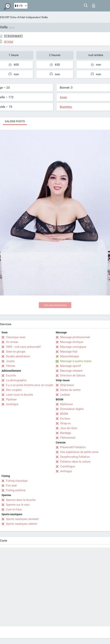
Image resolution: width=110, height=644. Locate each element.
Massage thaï (69, 352)
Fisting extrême (16, 490)
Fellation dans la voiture (75, 462)
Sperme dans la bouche (21, 500)
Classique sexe (16, 337)
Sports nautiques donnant (22, 519)
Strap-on (65, 423)
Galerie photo (15, 121)
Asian (63, 97)
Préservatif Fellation (73, 447)
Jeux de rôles (69, 428)
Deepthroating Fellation (75, 457)
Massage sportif (71, 366)
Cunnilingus (68, 466)
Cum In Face (14, 509)
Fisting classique (17, 481)
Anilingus (66, 471)
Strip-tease (67, 385)
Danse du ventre (70, 390)
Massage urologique (73, 347)
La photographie (16, 380)
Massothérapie (70, 356)
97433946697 (13, 36)
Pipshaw (11, 399)
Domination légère (72, 409)
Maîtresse (67, 404)
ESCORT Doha (8, 17)
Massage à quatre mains (76, 361)
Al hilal (21, 17)
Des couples (14, 390)
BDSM (64, 414)
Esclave (65, 419)
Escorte (11, 375)
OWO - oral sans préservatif (23, 347)
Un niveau (12, 342)
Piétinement (68, 438)
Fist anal (11, 486)
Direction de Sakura (73, 375)
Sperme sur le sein (18, 505)
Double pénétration (18, 356)
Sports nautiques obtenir (22, 524)
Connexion (94, 6)
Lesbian (65, 395)
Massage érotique (72, 342)
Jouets (10, 361)
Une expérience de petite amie (79, 452)
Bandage (66, 433)
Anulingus (12, 404)
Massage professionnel (75, 337)
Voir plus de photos (55, 305)
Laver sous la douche (19, 395)
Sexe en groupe (16, 352)
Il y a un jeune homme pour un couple (30, 385)
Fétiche (11, 366)
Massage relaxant (71, 371)
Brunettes (66, 107)
